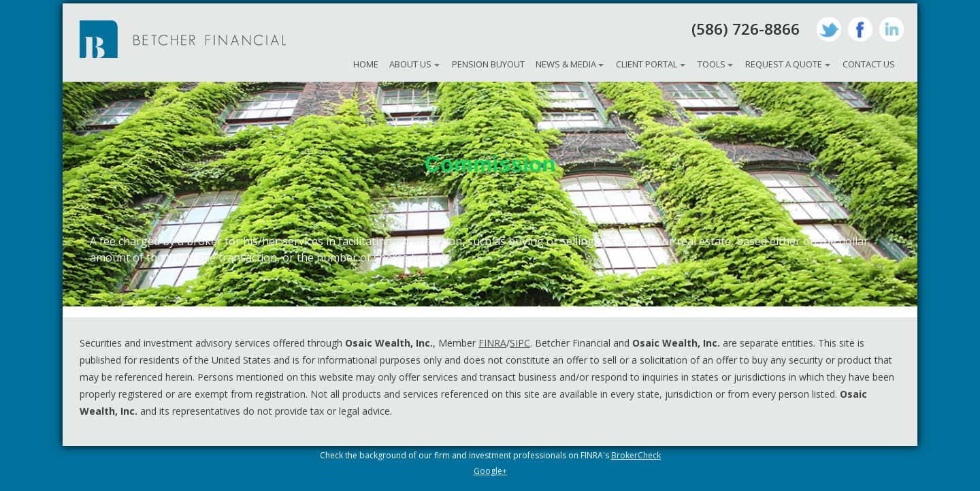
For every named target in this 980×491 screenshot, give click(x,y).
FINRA (492, 343)
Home (366, 64)
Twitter (829, 29)
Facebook (860, 29)
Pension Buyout (488, 64)
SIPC (520, 343)
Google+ (490, 471)
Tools (712, 64)
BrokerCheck (636, 455)
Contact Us (869, 64)
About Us (410, 64)
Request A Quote (784, 64)
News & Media (566, 64)
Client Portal (647, 64)
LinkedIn (892, 29)
